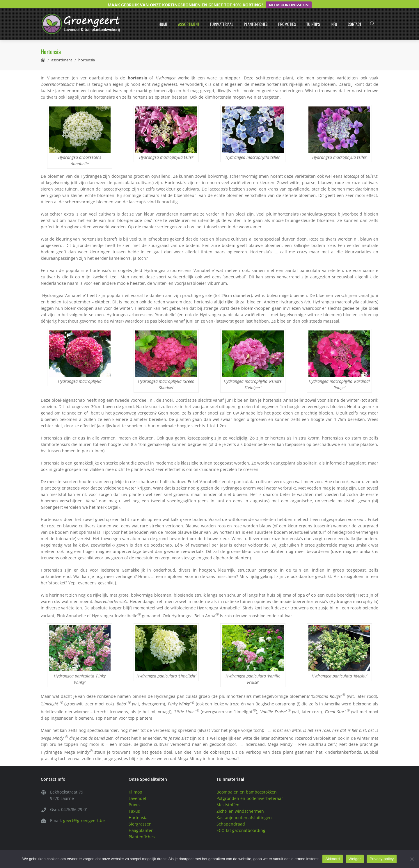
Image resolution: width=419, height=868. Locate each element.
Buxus (135, 797)
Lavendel (137, 790)
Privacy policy (382, 859)
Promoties (287, 16)
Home (163, 16)
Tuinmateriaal (222, 16)
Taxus (134, 803)
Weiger (355, 859)
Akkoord (332, 859)
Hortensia (138, 809)
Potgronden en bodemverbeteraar (250, 790)
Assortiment (189, 16)
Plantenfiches (256, 16)
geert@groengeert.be (84, 812)
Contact (355, 16)
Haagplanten (141, 822)
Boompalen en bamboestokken (247, 784)
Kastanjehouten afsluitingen (244, 809)
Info (334, 16)
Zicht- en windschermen (240, 803)
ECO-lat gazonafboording (241, 822)
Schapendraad (231, 816)
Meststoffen (228, 797)
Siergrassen (140, 816)
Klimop (135, 784)
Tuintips (313, 16)
